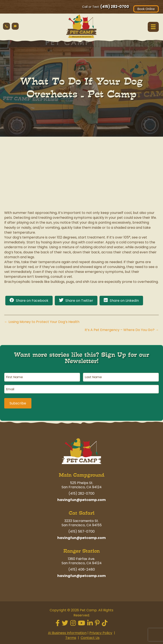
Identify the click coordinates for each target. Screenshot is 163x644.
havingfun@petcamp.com (81, 499)
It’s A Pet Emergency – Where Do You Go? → (122, 330)
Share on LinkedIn (124, 301)
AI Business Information (67, 632)
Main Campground (82, 475)
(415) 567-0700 (81, 531)
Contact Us (90, 637)
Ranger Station (82, 551)
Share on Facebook (32, 301)
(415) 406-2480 (82, 569)
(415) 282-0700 (115, 7)
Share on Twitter (79, 301)
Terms (71, 637)
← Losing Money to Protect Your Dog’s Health (42, 322)
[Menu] (153, 27)
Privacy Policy (101, 632)
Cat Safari (82, 513)
